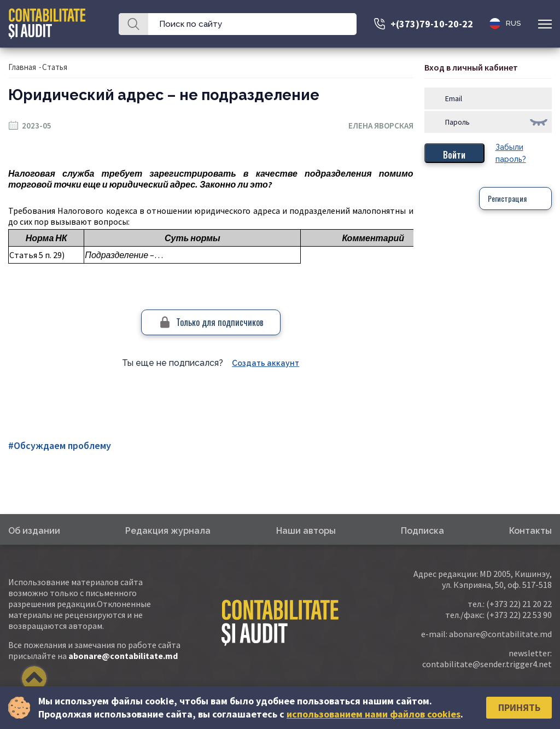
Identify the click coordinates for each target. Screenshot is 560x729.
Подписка (422, 531)
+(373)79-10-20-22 (432, 24)
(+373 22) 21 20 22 (519, 604)
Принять (519, 707)
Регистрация (507, 198)
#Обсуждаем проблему (60, 445)
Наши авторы (306, 531)
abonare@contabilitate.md (123, 656)
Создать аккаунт (266, 363)
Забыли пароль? (511, 153)
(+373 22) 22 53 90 (519, 615)
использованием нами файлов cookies (374, 714)
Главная (22, 67)
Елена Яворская (381, 126)
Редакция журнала (168, 531)
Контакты (530, 531)
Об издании (34, 531)
